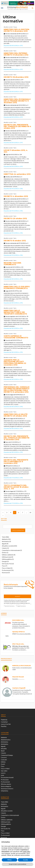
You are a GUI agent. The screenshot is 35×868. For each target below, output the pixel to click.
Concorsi (4, 757)
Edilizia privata (6, 822)
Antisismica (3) (6, 541)
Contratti (4, 760)
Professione (5, 780)
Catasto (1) (5, 548)
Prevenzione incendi (7, 777)
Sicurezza (4, 837)
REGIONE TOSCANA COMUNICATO (12, 264)
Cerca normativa (18, 530)
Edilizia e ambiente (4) (9, 555)
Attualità (4, 749)
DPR (7, 466)
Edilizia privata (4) (7, 557)
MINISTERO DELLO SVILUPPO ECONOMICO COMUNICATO (17, 288)
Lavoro (3, 773)
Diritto (3, 817)
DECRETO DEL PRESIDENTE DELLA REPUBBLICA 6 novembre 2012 (16, 462)
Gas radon (4, 771)
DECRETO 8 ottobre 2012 (15, 241)
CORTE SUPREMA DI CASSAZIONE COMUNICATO (16, 337)
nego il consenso (21, 606)
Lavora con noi (6, 724)
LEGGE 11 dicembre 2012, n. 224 (16, 151)
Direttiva (8, 177)
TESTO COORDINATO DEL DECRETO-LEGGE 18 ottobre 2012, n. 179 (16, 487)
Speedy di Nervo (19, 632)
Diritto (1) (5, 553)
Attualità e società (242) (9, 546)
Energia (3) (5, 561)
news (3, 775)
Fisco (3, 766)
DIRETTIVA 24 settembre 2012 (17, 174)
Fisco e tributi (5, 769)
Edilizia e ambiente (7, 820)
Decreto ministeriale (11, 34)
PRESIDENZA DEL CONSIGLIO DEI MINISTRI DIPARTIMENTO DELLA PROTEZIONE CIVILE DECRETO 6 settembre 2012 (17, 390)
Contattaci (4, 722)
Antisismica (4, 742)
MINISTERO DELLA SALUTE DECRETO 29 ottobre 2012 (16, 415)
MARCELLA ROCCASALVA (22, 666)
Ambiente (4, 737)
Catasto (3, 753)
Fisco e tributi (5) (7, 568)
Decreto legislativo (11, 316)
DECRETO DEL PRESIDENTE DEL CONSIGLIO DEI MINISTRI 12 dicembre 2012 (17, 438)
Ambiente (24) (6, 539)
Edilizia (3, 762)
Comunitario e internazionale (10, 815)
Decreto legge (9, 395)
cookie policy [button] (26, 852)
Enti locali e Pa (6, 829)
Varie (15, 51)
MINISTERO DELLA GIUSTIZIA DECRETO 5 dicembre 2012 (17, 30)
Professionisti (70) (8, 570)
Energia (3, 826)
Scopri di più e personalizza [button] (17, 864)
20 (30, 512)
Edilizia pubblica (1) (8, 559)
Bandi (3, 751)
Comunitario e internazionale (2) (12, 550)
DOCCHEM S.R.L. (18, 620)
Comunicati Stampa (7, 755)
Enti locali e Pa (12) (8, 564)
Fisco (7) (5, 566)
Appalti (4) (5, 544)
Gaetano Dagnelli (19, 688)
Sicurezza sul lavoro (7, 789)
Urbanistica (4, 791)
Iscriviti (18, 596)
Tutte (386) (5, 537)
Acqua (15, 27)
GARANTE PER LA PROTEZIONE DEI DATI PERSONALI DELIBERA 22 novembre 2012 (15, 362)
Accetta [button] (26, 860)
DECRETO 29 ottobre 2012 (15, 219)
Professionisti (5, 782)
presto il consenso (10, 606)
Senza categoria (6, 786)
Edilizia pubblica (6, 824)
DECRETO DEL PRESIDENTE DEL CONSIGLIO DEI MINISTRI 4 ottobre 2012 (17, 126)
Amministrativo (6, 740)
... (10, 43)
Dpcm (7, 442)
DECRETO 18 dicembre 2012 (16, 77)
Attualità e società (8, 27)
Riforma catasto (6, 784)
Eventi (3, 764)
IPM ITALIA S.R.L (18, 644)
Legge (7, 155)
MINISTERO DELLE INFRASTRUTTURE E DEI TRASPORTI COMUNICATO (15, 312)
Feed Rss (4, 726)
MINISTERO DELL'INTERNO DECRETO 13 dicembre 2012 (16, 54)
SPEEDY (14, 634)
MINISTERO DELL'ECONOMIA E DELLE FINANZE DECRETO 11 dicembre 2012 (17, 101)
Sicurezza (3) (6, 573)
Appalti (3, 746)
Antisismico (5, 744)
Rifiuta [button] (10, 860)
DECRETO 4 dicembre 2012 (16, 196)
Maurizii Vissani (18, 677)
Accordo (8, 80)
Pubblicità (4, 720)
